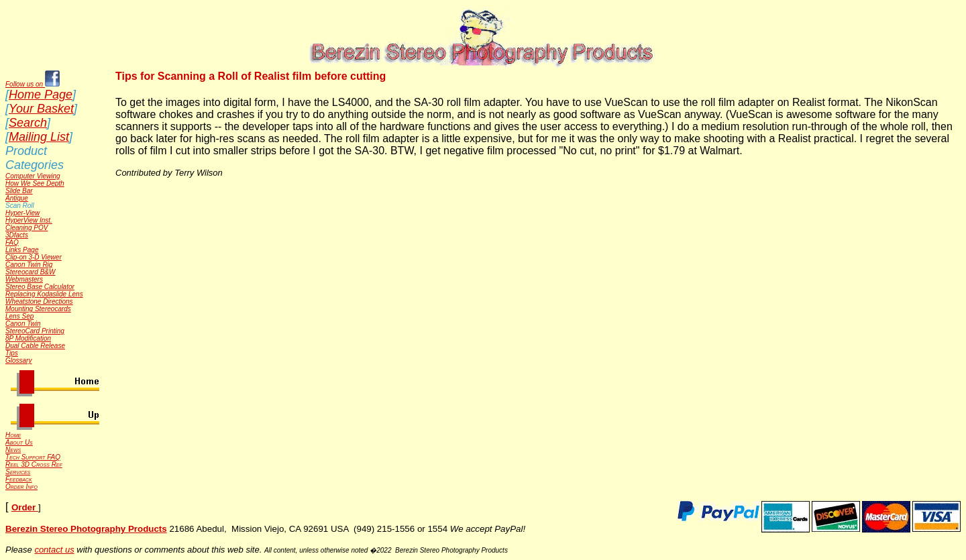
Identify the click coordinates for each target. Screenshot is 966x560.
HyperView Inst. (29, 220)
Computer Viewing (33, 176)
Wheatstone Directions (39, 301)
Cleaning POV (26, 228)
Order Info (21, 487)
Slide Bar (19, 191)
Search (28, 123)
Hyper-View (22, 213)
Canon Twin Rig (29, 265)
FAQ (12, 242)
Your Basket (41, 109)
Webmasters (24, 279)
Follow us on (33, 84)
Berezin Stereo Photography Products (86, 529)
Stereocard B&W (30, 272)
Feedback (19, 479)
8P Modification (28, 338)
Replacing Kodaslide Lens (44, 294)
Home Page (41, 95)
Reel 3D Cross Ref (34, 464)
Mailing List (39, 137)
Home (13, 435)
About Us (19, 442)
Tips (12, 353)
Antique (17, 198)
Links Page (22, 250)
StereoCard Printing (35, 331)
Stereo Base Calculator (40, 287)
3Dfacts (17, 235)
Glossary (18, 360)
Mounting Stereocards (38, 309)
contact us (54, 550)
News (13, 450)
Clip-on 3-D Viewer (34, 257)
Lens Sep (19, 316)
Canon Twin (23, 324)
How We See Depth (35, 183)
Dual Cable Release (35, 346)
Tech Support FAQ (33, 457)
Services (18, 472)
